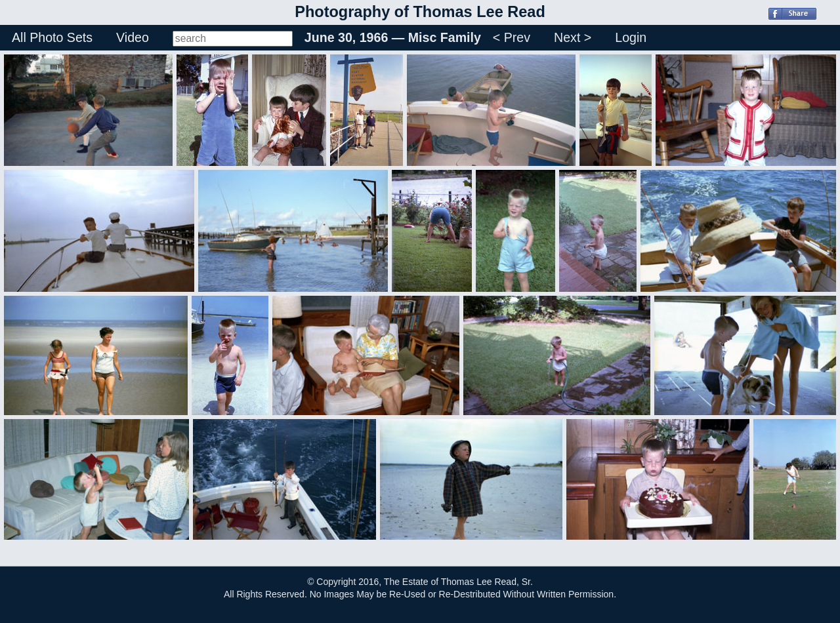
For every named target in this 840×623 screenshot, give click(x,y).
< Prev (512, 37)
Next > (573, 37)
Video (133, 37)
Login (631, 37)
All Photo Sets (52, 37)
